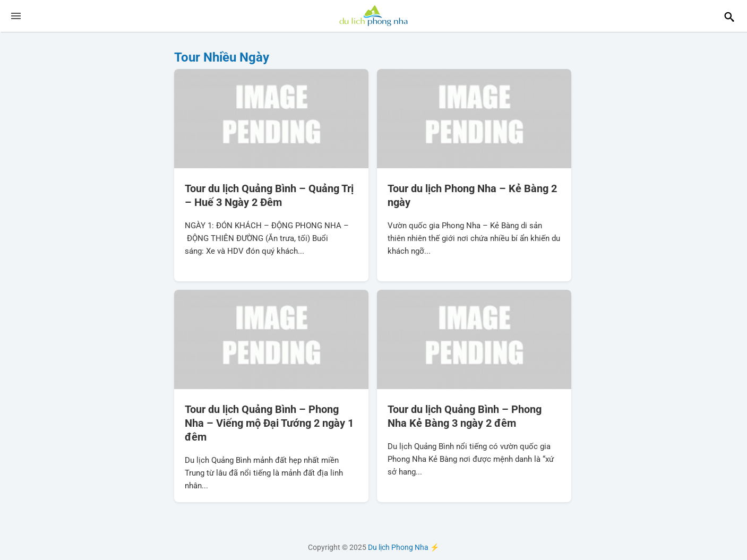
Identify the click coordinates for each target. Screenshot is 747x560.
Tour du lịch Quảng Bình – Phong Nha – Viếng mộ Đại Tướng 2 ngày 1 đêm (269, 423)
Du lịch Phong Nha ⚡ (374, 16)
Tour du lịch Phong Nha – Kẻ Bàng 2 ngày (472, 195)
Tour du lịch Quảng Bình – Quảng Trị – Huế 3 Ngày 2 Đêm (269, 195)
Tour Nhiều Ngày (222, 57)
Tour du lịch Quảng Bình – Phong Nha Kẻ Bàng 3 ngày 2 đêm (465, 416)
